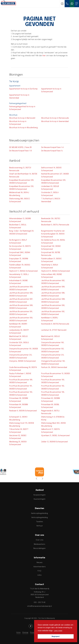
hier (44, 56)
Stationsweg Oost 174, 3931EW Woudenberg (22, 425)
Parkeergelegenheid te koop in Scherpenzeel (22, 108)
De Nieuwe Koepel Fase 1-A (52, 147)
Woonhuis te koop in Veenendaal (55, 121)
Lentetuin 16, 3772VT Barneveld (54, 330)
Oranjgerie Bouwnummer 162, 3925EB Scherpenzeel (53, 363)
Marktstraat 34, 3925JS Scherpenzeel (18, 338)
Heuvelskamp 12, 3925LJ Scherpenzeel (19, 276)
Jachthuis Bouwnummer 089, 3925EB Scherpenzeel (21, 307)
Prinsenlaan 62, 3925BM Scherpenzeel (50, 400)
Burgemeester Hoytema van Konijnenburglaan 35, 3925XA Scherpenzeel (53, 234)
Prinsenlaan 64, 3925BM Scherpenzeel (19, 406)
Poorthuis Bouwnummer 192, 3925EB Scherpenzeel (53, 387)
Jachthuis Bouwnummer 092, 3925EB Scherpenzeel (53, 313)
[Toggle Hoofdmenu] (77, 4)
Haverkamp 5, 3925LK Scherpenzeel (50, 266)
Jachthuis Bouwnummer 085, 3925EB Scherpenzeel (21, 294)
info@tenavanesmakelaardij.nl (39, 606)
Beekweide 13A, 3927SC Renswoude (51, 220)
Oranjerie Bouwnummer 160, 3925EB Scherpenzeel (53, 344)
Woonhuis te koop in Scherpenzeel (18, 123)
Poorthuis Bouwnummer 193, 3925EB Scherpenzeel (21, 394)
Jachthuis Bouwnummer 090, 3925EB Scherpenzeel (53, 307)
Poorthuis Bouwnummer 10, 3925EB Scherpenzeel (55, 375)
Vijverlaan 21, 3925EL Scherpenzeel (55, 436)
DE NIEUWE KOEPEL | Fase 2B (20, 147)
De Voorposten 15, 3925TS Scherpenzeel (20, 248)
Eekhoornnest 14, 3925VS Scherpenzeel (51, 169)
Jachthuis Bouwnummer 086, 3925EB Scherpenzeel (53, 294)
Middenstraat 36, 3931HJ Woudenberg (19, 194)
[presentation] (37, 479)
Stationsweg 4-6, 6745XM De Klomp (53, 418)
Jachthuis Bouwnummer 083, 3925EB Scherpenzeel (21, 288)
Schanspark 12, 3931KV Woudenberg (18, 418)
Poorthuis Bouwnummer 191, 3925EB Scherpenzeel (21, 387)
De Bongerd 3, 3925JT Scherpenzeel (18, 242)
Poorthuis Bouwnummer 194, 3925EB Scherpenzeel (53, 394)
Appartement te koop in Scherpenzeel (51, 90)
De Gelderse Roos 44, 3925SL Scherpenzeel (53, 242)
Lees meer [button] (58, 631)
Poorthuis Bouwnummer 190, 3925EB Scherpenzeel (53, 381)
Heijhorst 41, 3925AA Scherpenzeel (55, 271)
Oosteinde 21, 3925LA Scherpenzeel (50, 194)
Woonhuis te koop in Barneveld (22, 118)
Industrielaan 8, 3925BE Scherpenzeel (18, 282)
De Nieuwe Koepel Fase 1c (52, 151)
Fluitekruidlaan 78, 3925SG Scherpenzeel (20, 266)
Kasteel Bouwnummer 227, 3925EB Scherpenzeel (55, 175)
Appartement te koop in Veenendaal (19, 97)
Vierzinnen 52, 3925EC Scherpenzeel (18, 437)
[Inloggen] (62, 4)
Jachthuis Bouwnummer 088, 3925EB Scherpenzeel (53, 301)
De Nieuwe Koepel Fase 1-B (20, 151)
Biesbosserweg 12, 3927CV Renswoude (20, 169)
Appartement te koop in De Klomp (23, 89)
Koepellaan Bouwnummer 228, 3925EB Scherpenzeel (22, 182)
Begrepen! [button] (56, 636)
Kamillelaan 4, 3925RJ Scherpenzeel (50, 319)
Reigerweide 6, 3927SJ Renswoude (50, 412)
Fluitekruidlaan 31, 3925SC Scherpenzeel (51, 260)
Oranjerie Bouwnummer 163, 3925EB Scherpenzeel (53, 350)
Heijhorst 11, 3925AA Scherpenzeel (23, 271)
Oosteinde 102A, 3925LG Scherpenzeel (19, 344)
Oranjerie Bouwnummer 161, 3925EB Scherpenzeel (24, 350)
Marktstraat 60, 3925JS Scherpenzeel (50, 338)
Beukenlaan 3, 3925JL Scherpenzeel (18, 226)
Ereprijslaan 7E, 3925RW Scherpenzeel (19, 260)
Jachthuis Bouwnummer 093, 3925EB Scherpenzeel (21, 319)
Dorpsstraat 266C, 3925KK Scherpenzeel (20, 254)
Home (18, 632)
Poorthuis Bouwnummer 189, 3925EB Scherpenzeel (21, 381)
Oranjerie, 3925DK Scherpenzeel (22, 361)
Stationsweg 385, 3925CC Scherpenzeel (20, 200)
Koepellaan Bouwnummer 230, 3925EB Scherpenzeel (22, 188)
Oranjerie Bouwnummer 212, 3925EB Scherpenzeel (21, 356)
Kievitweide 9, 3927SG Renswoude (55, 324)
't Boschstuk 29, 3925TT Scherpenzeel (19, 431)
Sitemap (25, 632)
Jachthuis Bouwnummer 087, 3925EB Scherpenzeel (21, 301)
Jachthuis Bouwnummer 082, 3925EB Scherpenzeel (53, 282)
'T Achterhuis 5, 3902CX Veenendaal (51, 200)
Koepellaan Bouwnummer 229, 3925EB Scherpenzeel (53, 182)
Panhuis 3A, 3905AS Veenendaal (54, 367)
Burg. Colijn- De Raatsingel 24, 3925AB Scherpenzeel (22, 232)
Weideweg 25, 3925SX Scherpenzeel (18, 443)
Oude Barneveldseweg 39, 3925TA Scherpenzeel (23, 369)
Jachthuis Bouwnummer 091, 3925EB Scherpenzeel (21, 313)
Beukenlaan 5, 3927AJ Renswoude (55, 225)
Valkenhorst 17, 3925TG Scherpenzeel (50, 431)
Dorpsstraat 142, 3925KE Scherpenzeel (51, 248)
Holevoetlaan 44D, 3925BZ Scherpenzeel (52, 276)
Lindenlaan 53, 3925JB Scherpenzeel (50, 188)
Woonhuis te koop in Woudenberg (23, 128)
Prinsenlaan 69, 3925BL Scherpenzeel (50, 406)
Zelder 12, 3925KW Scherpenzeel (54, 442)
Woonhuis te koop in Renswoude (55, 118)
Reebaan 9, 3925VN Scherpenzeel (23, 411)
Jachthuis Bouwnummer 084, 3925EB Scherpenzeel (53, 288)
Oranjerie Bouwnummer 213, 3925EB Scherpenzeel (53, 356)
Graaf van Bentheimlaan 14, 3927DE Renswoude (23, 175)
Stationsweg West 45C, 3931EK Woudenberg (54, 425)
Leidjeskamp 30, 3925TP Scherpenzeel (19, 332)
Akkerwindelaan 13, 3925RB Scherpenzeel (20, 220)
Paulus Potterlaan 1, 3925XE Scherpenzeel (20, 375)
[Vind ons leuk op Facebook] (31, 626)
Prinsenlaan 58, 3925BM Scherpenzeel (19, 400)
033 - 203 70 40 (40, 602)
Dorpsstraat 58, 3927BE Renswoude (51, 254)
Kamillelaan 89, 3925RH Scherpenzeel (18, 325)
